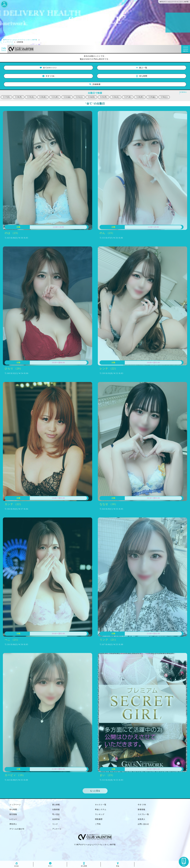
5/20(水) (43, 97)
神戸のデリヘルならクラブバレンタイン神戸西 (96, 845)
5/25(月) (104, 97)
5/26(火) (116, 97)
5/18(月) (19, 97)
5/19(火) (31, 97)
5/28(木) (140, 97)
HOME (17, 865)
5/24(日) (91, 97)
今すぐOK (49, 76)
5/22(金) (67, 97)
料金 (118, 865)
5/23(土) (79, 97)
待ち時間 (142, 76)
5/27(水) (128, 97)
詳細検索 (95, 84)
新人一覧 (142, 68)
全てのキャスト (48, 68)
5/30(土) (164, 97)
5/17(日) (7, 97)
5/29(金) (152, 97)
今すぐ (50, 865)
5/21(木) (55, 97)
